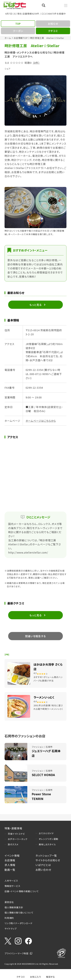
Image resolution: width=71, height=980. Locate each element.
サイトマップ (11, 929)
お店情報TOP (21, 38)
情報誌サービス (12, 886)
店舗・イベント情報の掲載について (22, 891)
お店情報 (10, 860)
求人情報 (10, 865)
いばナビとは (43, 865)
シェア (7, 69)
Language (56, 5)
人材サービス (11, 881)
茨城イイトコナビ (16, 834)
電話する (50, 977)
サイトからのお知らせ (48, 860)
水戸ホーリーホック (17, 839)
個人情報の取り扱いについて (19, 913)
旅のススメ (13, 844)
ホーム (8, 38)
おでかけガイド (46, 833)
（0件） (36, 63)
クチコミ (21, 977)
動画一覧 (10, 870)
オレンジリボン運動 (48, 839)
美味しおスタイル (47, 844)
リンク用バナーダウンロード (18, 923)
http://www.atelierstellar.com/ (28, 552)
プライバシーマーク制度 (17, 953)
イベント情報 (12, 855)
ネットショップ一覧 (46, 855)
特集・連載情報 (13, 828)
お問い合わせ (43, 870)
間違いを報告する (35, 636)
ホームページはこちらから (41, 421)
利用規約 (9, 918)
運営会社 (9, 902)
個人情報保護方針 (14, 907)
